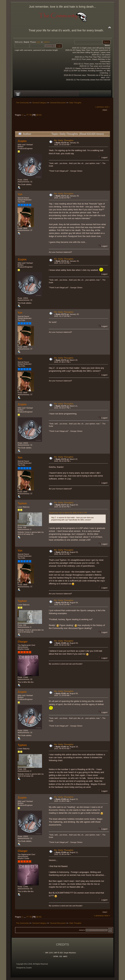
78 (30, 115)
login (38, 42)
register (46, 42)
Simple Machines (70, 953)
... (25, 115)
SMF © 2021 (58, 953)
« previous (100, 107)
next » (107, 107)
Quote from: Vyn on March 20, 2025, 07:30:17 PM (68, 513)
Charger (23, 642)
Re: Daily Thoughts (64, 140)
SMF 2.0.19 (49, 953)
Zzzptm (22, 141)
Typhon (22, 503)
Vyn (20, 194)
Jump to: (82, 930)
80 (37, 115)
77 (27, 115)
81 (40, 115)
